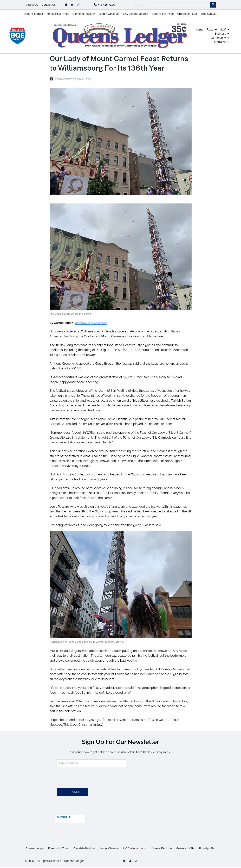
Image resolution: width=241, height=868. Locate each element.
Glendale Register (84, 15)
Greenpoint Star (187, 15)
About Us (32, 5)
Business (222, 35)
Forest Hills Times (58, 15)
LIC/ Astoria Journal (136, 15)
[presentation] (83, 781)
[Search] (213, 5)
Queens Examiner (163, 15)
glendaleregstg (64, 80)
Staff (225, 31)
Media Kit (222, 43)
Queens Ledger (33, 15)
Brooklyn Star (209, 15)
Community (220, 39)
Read (212, 31)
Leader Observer (109, 15)
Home (200, 31)
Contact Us (49, 5)
